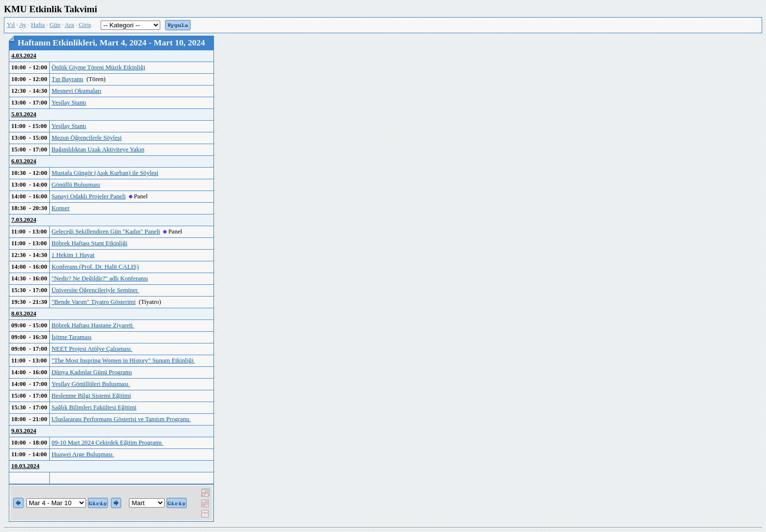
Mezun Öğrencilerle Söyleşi (87, 138)
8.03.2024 (24, 314)
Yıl (11, 25)
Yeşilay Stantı (69, 103)
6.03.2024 (24, 161)
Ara (69, 25)
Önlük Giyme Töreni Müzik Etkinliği (99, 67)
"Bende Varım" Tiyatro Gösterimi (94, 302)
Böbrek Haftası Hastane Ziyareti (93, 325)
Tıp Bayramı (68, 79)
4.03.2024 (24, 56)
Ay (22, 25)
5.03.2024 (24, 114)
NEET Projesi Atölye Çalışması (92, 349)
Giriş (85, 25)
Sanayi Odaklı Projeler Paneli (89, 196)
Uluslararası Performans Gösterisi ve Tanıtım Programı (121, 419)
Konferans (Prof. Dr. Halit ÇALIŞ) (95, 267)
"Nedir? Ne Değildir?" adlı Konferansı (100, 278)
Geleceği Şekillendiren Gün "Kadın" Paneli (106, 232)
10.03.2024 (25, 466)
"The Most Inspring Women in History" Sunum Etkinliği (124, 361)
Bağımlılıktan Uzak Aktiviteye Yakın (98, 149)
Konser (61, 208)
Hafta (38, 25)
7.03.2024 (24, 220)
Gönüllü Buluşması (76, 185)
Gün (55, 25)
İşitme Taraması (72, 337)
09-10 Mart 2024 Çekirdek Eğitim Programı (108, 443)
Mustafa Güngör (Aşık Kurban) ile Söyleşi (105, 173)
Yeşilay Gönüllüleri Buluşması (91, 384)
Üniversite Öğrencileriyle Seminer (96, 290)
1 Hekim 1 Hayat (73, 255)
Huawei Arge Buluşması (83, 454)
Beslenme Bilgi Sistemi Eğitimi (91, 396)
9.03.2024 (24, 431)
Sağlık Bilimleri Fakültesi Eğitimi (94, 407)
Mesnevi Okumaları (77, 91)
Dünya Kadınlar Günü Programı (92, 372)
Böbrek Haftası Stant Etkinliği (90, 243)
